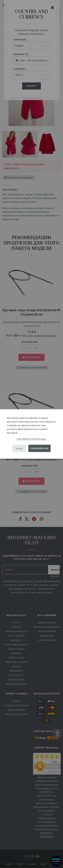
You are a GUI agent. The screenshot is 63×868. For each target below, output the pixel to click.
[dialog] (32, 434)
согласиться (39, 448)
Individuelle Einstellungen (32, 439)
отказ (19, 448)
